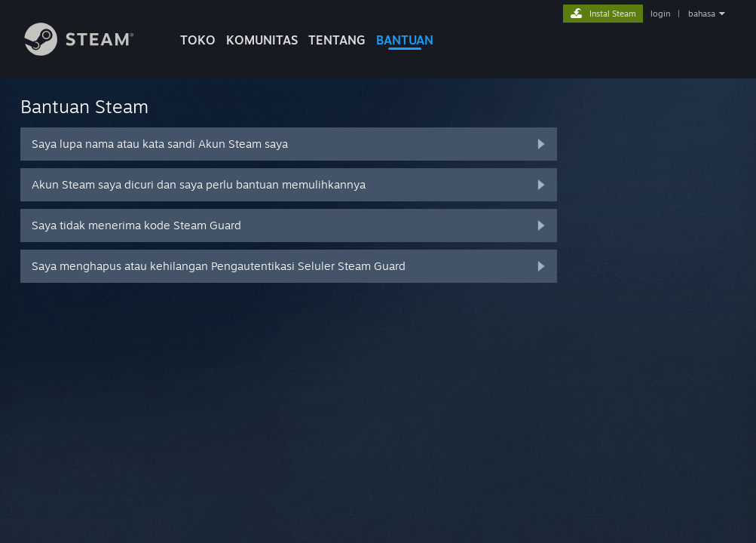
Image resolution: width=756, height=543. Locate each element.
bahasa (702, 14)
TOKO (198, 40)
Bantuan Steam (84, 106)
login (660, 14)
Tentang (337, 40)
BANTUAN (405, 40)
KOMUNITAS (262, 40)
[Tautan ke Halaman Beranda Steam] (90, 52)
